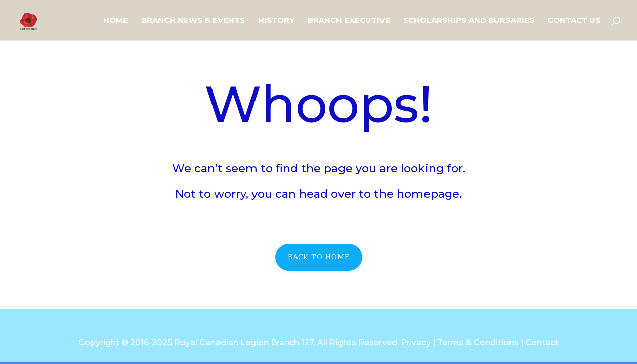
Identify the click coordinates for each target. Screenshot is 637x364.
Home (116, 21)
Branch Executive (349, 21)
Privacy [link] (416, 343)
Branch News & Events (193, 21)
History (276, 21)
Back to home (319, 257)
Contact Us (574, 21)
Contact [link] (542, 343)
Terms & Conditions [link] (478, 343)
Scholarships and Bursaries (469, 21)
